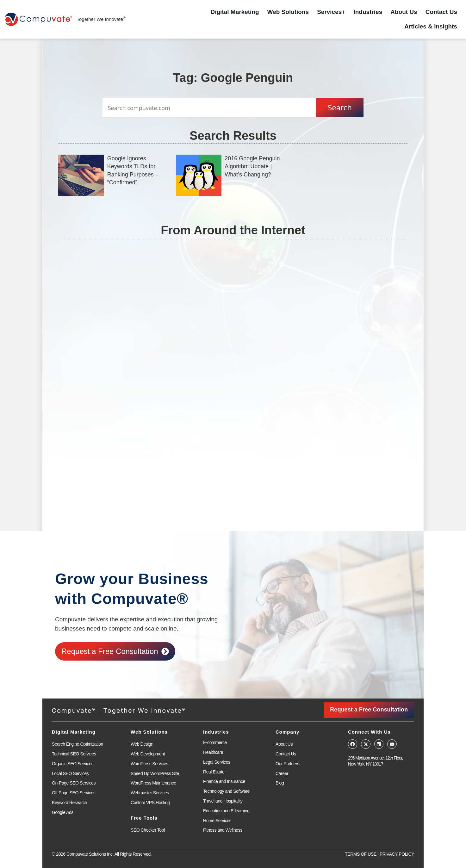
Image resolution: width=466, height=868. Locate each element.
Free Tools (144, 818)
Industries (368, 12)
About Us (404, 12)
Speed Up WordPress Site (155, 773)
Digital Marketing (235, 12)
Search (340, 107)
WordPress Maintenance (153, 783)
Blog (280, 783)
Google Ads (63, 812)
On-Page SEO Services (74, 783)
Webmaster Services (150, 793)
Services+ (331, 12)
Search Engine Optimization (78, 744)
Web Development (148, 754)
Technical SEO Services (74, 754)
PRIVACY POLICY (397, 854)
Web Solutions (288, 12)
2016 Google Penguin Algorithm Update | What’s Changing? (252, 166)
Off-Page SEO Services (74, 793)
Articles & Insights (431, 26)
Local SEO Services (70, 773)
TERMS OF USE (361, 854)
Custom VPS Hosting (150, 803)
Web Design (142, 744)
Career (282, 773)
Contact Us (441, 12)
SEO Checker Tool (148, 830)
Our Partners (287, 764)
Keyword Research (69, 803)
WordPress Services (149, 764)
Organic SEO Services (73, 764)
